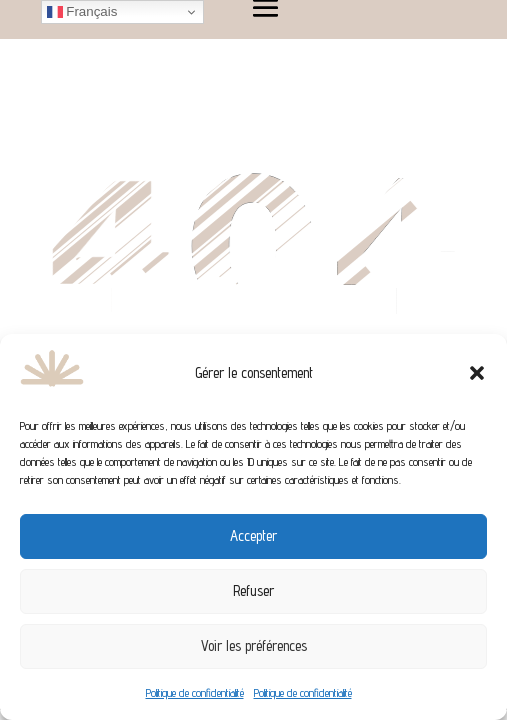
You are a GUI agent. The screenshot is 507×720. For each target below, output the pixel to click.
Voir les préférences (254, 645)
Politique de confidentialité (195, 692)
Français (82, 12)
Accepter (253, 535)
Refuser (253, 590)
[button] (477, 373)
